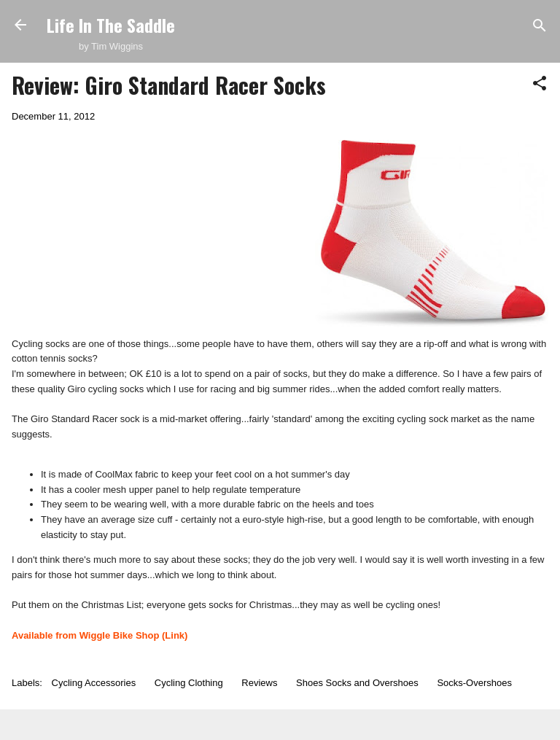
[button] (540, 84)
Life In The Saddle (111, 25)
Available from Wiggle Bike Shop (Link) (100, 635)
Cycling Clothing (189, 683)
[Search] (540, 27)
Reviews (259, 683)
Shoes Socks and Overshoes (357, 683)
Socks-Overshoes (474, 683)
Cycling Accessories (94, 683)
